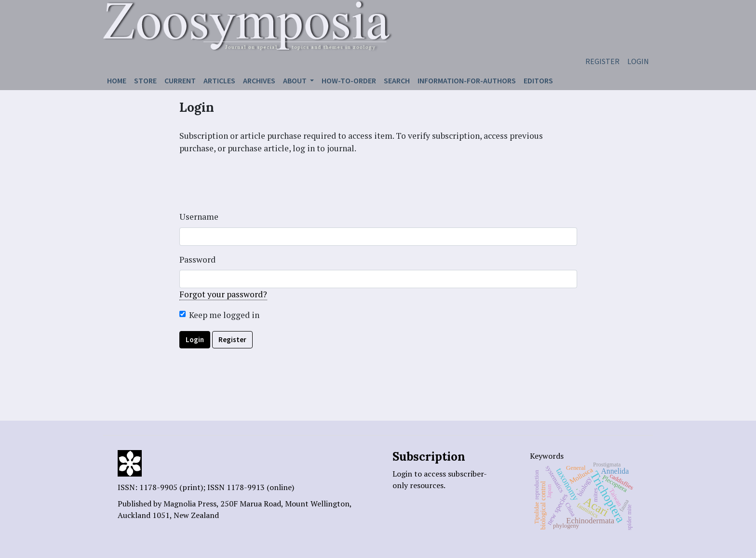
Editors (538, 80)
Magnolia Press (190, 504)
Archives (259, 80)
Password (197, 259)
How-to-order (349, 80)
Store (145, 80)
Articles (219, 80)
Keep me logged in (224, 315)
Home (117, 80)
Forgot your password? (223, 294)
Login (638, 61)
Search (397, 80)
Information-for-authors (467, 80)
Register (602, 61)
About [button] (296, 80)
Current (180, 80)
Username (199, 217)
